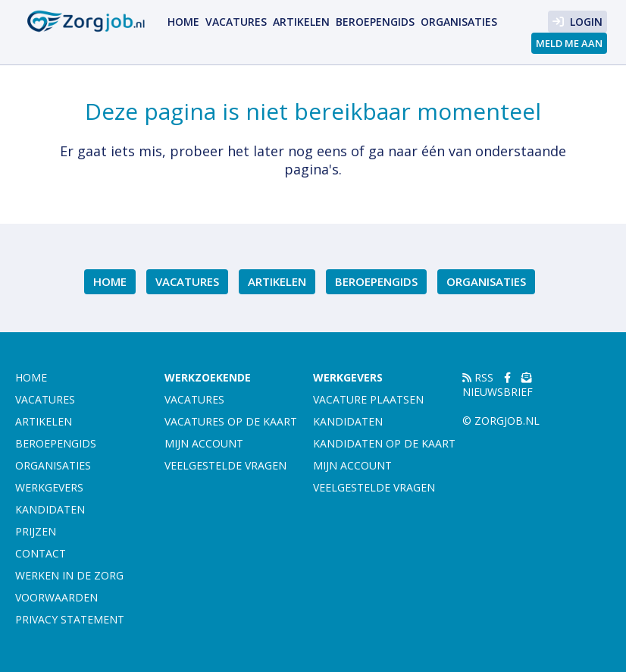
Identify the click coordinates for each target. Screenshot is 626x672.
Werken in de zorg (69, 575)
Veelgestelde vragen (225, 465)
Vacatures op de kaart (231, 421)
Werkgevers (49, 487)
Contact (41, 553)
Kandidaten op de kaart (384, 443)
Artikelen (301, 22)
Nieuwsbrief (498, 386)
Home (183, 22)
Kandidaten (50, 509)
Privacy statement (70, 619)
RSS (478, 377)
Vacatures (236, 22)
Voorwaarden (56, 597)
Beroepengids (375, 22)
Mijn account (204, 443)
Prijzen (36, 531)
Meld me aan (569, 43)
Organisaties (459, 22)
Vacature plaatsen (368, 399)
